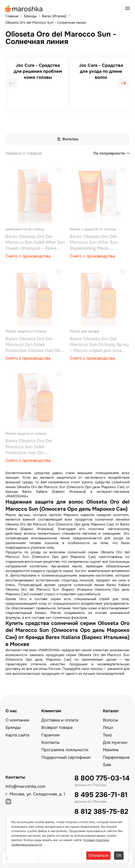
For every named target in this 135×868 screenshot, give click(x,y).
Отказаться (98, 855)
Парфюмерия (116, 757)
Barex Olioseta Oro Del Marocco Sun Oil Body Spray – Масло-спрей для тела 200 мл (99, 345)
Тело (107, 735)
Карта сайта (17, 735)
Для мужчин (115, 742)
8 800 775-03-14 (102, 778)
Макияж (111, 750)
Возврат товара (57, 727)
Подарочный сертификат (66, 757)
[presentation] (12, 83)
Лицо (108, 727)
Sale (107, 765)
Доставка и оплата (60, 720)
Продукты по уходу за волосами (35, 552)
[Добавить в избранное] (59, 171)
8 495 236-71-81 (101, 795)
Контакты (50, 742)
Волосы (110, 720)
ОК (119, 855)
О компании (17, 720)
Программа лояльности (65, 750)
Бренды (13, 727)
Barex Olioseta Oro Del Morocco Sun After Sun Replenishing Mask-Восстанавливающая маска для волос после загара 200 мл (99, 243)
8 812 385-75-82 (101, 812)
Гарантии (51, 735)
